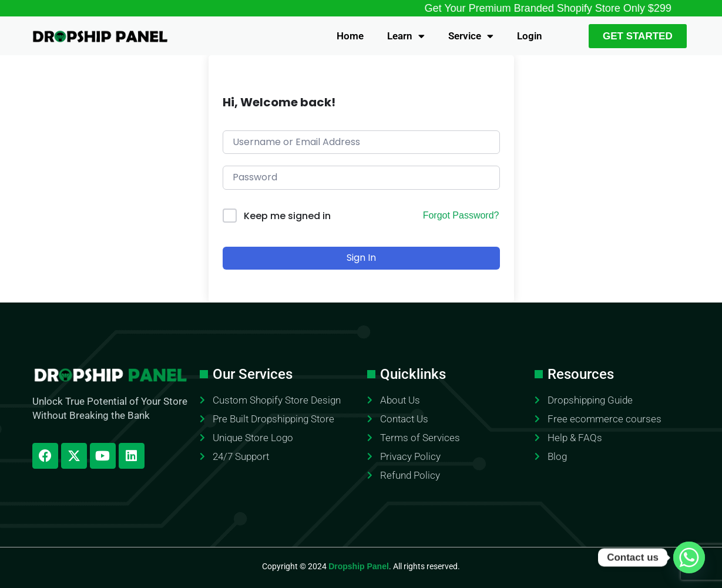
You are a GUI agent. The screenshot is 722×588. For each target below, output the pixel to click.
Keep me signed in (287, 216)
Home (350, 36)
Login (530, 36)
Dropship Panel (359, 566)
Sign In (361, 258)
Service (471, 36)
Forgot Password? (461, 215)
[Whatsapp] (689, 557)
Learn (406, 36)
